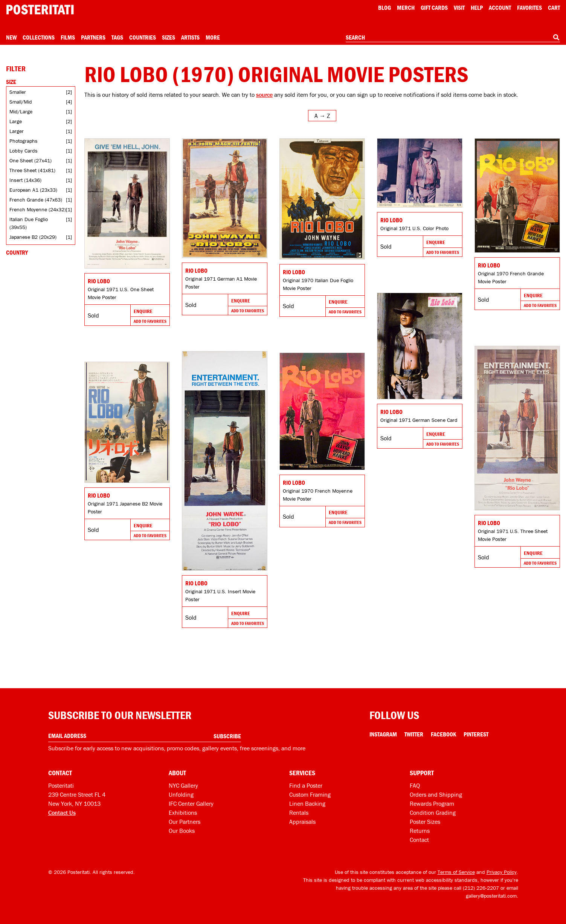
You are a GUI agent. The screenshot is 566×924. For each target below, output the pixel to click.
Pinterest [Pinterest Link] (476, 734)
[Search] (556, 37)
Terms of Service (456, 872)
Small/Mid (21, 102)
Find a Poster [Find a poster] (306, 785)
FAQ (415, 785)
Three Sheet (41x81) (32, 170)
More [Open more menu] (213, 37)
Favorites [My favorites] (529, 8)
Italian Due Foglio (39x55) (29, 223)
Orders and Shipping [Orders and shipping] (436, 794)
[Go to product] (127, 203)
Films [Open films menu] (68, 37)
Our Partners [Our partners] (185, 822)
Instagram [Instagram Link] (383, 734)
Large (16, 121)
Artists (190, 37)
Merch (406, 8)
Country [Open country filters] (17, 252)
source (264, 95)
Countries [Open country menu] (143, 37)
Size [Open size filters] (11, 82)
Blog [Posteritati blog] (384, 8)
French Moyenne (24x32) (38, 209)
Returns (420, 831)
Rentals (299, 813)
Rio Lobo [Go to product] (99, 281)
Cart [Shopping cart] (554, 8)
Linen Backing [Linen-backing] (307, 803)
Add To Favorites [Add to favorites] (150, 321)
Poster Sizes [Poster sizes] (425, 822)
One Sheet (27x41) (31, 160)
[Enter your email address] (145, 736)
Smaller (18, 92)
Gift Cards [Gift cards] (434, 8)
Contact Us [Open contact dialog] (62, 813)
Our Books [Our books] (182, 831)
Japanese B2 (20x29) (33, 237)
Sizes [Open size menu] (169, 37)
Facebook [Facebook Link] (443, 734)
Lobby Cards (24, 151)
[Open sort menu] (322, 116)
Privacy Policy (502, 872)
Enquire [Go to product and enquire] (143, 311)
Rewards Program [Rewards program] (432, 803)
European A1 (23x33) (33, 190)
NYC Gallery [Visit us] (183, 785)
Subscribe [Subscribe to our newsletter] (227, 736)
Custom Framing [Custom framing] (310, 794)
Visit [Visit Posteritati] (459, 8)
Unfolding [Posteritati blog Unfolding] (181, 794)
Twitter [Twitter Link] (414, 734)
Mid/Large (21, 111)
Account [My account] (500, 8)
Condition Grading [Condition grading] (433, 813)
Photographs (24, 141)
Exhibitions (183, 813)
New (11, 37)
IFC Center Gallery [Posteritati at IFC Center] (191, 803)
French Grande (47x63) (36, 200)
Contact (419, 840)
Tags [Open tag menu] (117, 37)
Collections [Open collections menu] (39, 37)
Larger (17, 131)
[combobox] (453, 38)
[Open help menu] (477, 8)
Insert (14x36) (25, 180)
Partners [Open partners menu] (93, 37)
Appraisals (302, 822)
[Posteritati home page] (40, 10)
